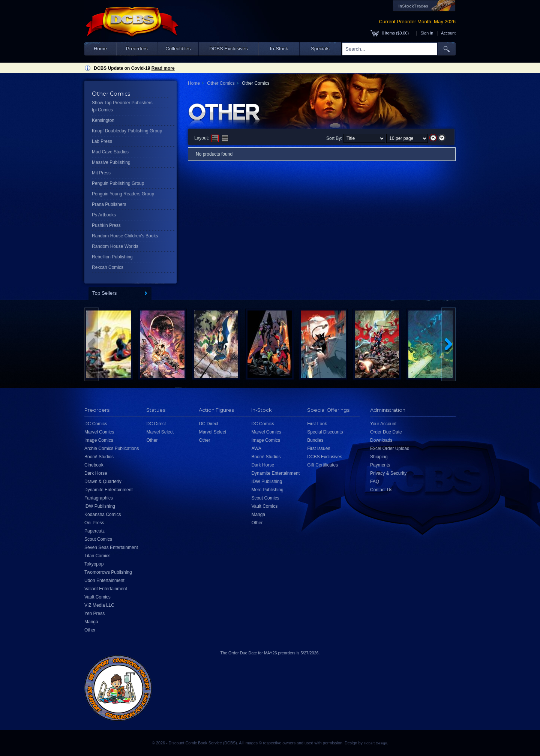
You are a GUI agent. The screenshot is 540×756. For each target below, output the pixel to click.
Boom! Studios (99, 457)
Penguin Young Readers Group (123, 194)
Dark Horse (96, 473)
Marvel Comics (99, 432)
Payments (380, 465)
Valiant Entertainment (106, 589)
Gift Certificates (322, 465)
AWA (256, 448)
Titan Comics (97, 556)
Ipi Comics (102, 110)
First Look (317, 424)
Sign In (427, 33)
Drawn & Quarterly (103, 481)
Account (448, 33)
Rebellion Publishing (112, 257)
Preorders (137, 49)
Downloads (381, 440)
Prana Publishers (109, 204)
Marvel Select (160, 432)
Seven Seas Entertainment (111, 547)
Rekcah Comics (108, 267)
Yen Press (94, 613)
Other (90, 630)
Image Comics (99, 440)
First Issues (319, 448)
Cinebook (94, 465)
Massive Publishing (111, 162)
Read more (163, 68)
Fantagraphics (99, 498)
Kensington (103, 120)
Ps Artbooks (104, 215)
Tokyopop (94, 564)
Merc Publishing (267, 490)
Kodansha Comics (103, 514)
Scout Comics (98, 539)
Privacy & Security (388, 473)
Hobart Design (375, 743)
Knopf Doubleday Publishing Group (127, 131)
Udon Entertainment (104, 580)
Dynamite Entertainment (109, 490)
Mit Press (101, 173)
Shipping (379, 457)
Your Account (383, 424)
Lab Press (102, 141)
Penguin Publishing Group (118, 183)
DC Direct (156, 424)
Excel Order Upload (390, 448)
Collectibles (178, 49)
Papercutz (94, 531)
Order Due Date (386, 432)
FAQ (375, 481)
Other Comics (221, 83)
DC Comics (96, 424)
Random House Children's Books (125, 236)
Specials (320, 49)
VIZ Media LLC (99, 605)
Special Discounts (325, 432)
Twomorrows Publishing (108, 572)
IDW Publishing (100, 506)
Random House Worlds (115, 246)
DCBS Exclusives (229, 49)
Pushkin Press (106, 225)
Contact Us (381, 490)
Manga (91, 622)
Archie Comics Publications (112, 448)
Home (100, 49)
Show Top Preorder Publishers (122, 103)
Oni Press (94, 523)
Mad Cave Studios (110, 152)
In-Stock (279, 49)
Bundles (315, 440)
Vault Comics (97, 597)
